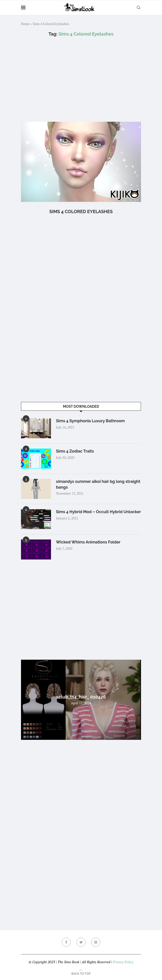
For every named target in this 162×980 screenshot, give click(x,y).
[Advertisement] (81, 79)
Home (25, 24)
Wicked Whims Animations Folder (88, 542)
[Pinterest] (96, 942)
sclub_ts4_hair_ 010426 (81, 697)
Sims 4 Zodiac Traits (75, 451)
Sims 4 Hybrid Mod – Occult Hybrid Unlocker (98, 512)
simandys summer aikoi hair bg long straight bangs (98, 484)
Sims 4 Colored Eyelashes (81, 212)
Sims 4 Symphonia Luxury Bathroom (90, 421)
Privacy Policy (123, 962)
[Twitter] (81, 942)
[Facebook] (66, 942)
